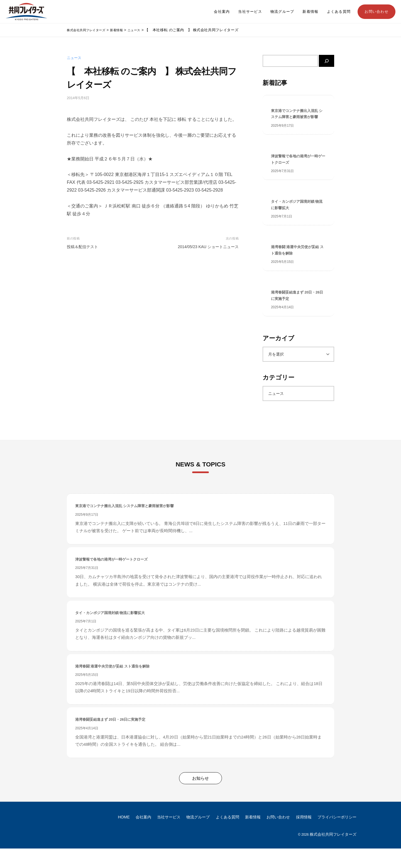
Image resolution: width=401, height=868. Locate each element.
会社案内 (222, 12)
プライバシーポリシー (337, 836)
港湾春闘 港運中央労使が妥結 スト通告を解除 (297, 265)
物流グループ (282, 12)
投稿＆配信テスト (82, 247)
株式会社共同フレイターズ (333, 854)
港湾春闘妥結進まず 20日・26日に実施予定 (297, 313)
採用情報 (304, 836)
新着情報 (310, 12)
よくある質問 (339, 12)
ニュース (74, 58)
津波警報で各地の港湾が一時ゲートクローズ (298, 170)
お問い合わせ (376, 12)
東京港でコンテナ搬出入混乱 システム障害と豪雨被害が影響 (298, 119)
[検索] (327, 61)
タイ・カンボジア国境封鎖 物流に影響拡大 (296, 217)
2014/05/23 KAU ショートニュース (208, 247)
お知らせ (200, 797)
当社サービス (250, 12)
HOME (124, 836)
